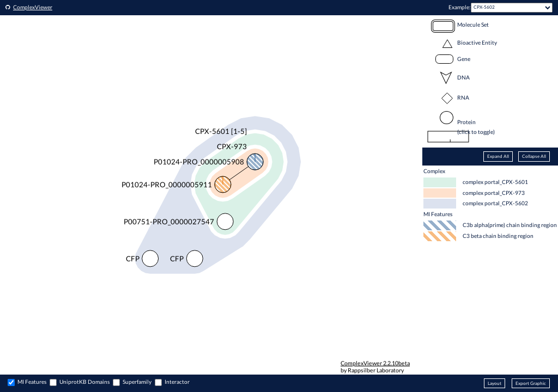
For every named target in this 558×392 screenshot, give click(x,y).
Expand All (498, 156)
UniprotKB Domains (84, 382)
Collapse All (534, 156)
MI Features (32, 382)
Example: (460, 7)
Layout (495, 383)
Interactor (177, 382)
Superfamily (137, 382)
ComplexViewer (33, 7)
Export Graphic (531, 383)
